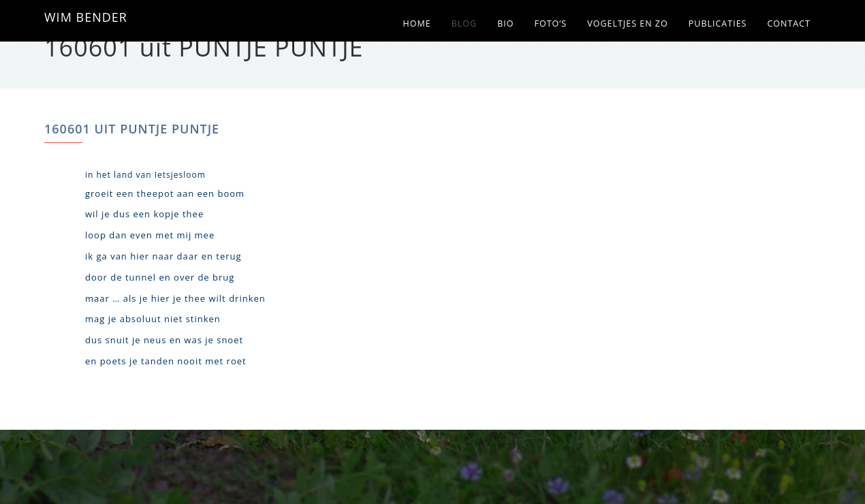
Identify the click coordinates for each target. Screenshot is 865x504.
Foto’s (550, 23)
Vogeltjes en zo (628, 23)
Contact (789, 23)
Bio (505, 23)
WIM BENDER (86, 17)
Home (417, 23)
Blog (464, 23)
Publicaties (718, 23)
